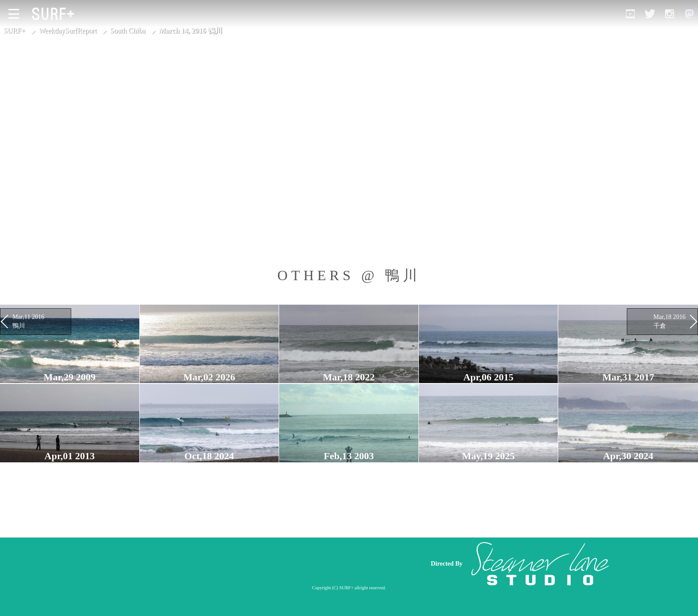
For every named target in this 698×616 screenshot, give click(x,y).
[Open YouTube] (630, 14)
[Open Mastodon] (689, 14)
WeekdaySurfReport (68, 31)
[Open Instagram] (670, 14)
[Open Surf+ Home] (55, 14)
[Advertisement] (251, 563)
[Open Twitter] (650, 14)
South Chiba (128, 31)
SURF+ (14, 31)
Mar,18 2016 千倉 (670, 321)
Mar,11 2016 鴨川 (28, 321)
